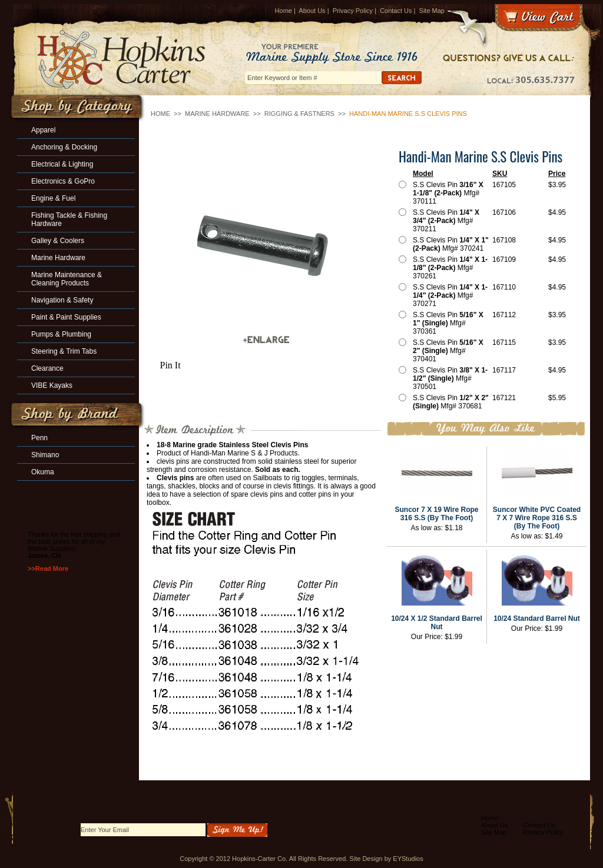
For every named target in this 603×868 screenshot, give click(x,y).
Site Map (432, 11)
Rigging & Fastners (299, 114)
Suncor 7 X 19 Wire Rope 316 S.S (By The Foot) (437, 514)
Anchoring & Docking (64, 147)
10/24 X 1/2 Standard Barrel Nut (437, 623)
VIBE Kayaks (52, 385)
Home (284, 11)
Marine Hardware (217, 114)
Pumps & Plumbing (61, 334)
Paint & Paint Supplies (66, 317)
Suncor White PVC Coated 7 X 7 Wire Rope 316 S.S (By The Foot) (537, 518)
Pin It (170, 365)
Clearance (47, 368)
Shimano (45, 455)
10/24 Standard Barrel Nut (537, 618)
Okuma (43, 472)
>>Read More (48, 568)
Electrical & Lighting (62, 164)
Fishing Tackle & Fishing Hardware (69, 220)
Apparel (43, 130)
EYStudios (408, 859)
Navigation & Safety (62, 300)
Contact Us (396, 11)
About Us (312, 11)
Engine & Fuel (53, 198)
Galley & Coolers (58, 241)
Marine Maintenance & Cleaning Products (67, 279)
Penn (39, 438)
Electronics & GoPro (63, 181)
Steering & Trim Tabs (64, 351)
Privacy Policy (353, 11)
